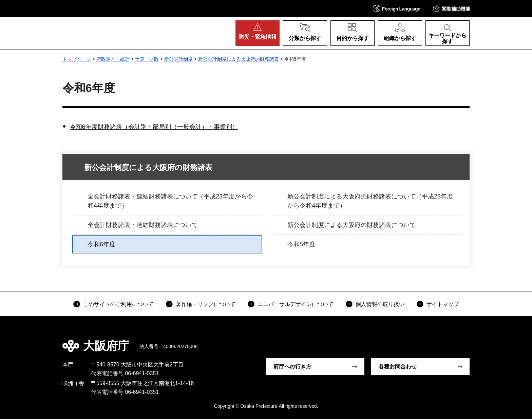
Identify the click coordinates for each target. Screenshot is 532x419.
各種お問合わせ (398, 367)
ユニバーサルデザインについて (296, 304)
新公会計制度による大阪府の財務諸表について (351, 225)
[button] (397, 8)
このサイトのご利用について (118, 304)
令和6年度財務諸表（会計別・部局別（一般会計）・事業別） (154, 127)
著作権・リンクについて (206, 304)
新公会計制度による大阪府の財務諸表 (239, 59)
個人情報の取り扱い (380, 304)
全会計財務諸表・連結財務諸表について (142, 225)
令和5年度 (301, 244)
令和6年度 (101, 244)
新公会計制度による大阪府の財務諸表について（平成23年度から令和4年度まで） (370, 201)
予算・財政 (147, 59)
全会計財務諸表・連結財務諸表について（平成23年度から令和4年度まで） (170, 201)
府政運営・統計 (113, 59)
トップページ (77, 59)
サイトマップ (443, 304)
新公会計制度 (178, 59)
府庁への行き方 (292, 367)
